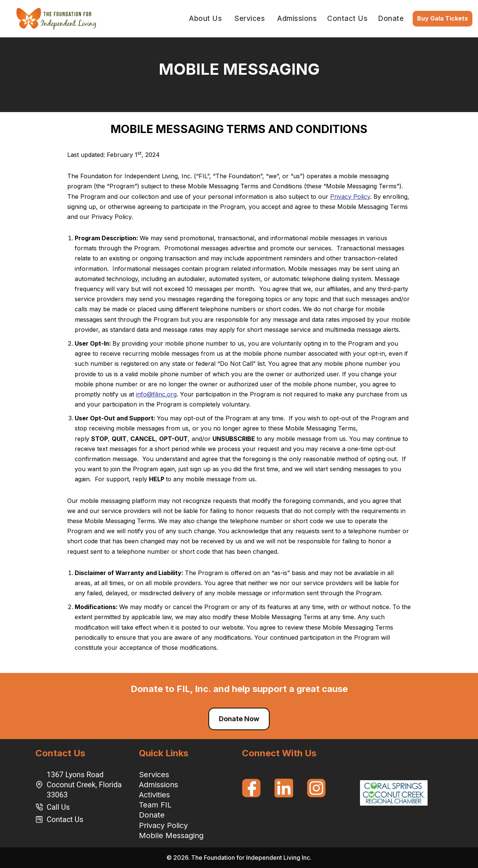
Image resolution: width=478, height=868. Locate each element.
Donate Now (239, 719)
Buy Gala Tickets (443, 18)
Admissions (159, 785)
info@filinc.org (156, 394)
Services (154, 775)
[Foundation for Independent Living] (56, 19)
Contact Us (347, 19)
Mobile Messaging (171, 835)
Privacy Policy (350, 197)
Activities (154, 795)
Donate (391, 19)
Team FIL (155, 805)
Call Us (58, 807)
